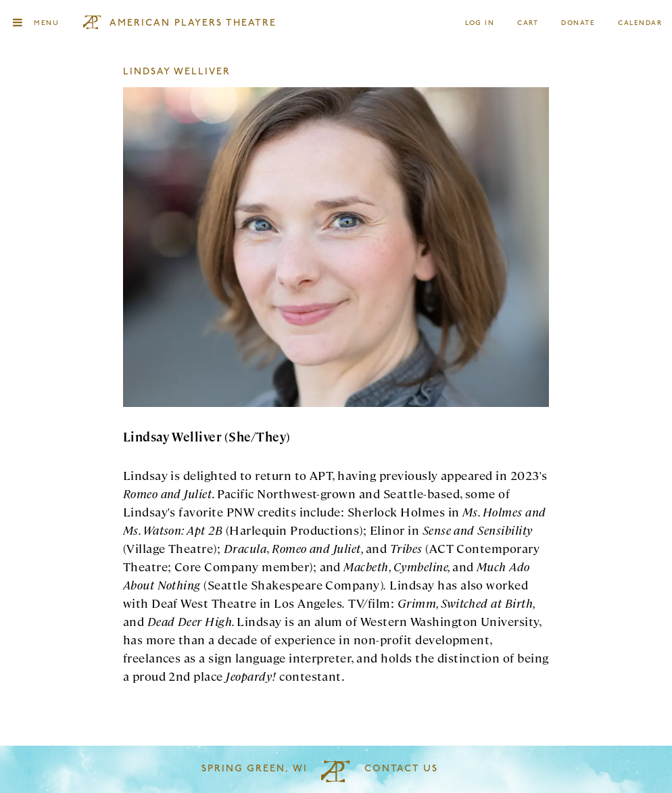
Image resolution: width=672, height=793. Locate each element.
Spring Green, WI (255, 769)
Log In (480, 23)
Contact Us (401, 769)
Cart (528, 23)
